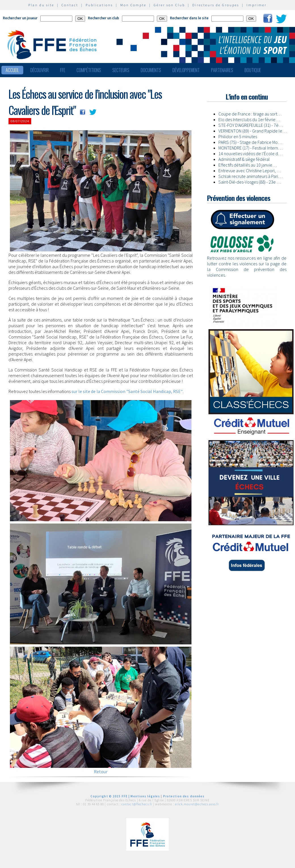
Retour (101, 772)
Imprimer (257, 5)
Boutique (253, 70)
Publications (99, 5)
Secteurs (121, 70)
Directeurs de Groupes (216, 5)
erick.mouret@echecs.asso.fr (197, 804)
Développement (186, 70)
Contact (70, 5)
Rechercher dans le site (189, 18)
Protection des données (184, 796)
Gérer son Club (169, 5)
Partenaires (222, 70)
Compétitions (89, 70)
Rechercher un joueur (20, 18)
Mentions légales (145, 796)
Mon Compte (133, 5)
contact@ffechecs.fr (137, 804)
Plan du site (41, 5)
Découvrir (40, 70)
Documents (151, 70)
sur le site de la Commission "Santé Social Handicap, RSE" (127, 391)
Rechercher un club (104, 18)
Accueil (12, 70)
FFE (63, 70)
